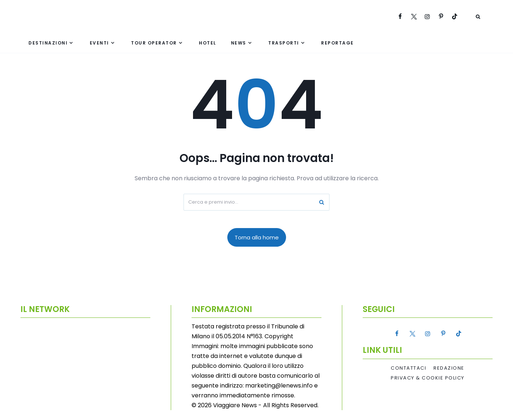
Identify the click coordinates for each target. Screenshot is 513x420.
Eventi (99, 43)
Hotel (208, 43)
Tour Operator (154, 43)
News (239, 43)
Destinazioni (48, 43)
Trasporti (284, 43)
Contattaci (408, 368)
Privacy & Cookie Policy (428, 378)
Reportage (337, 43)
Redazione (449, 368)
